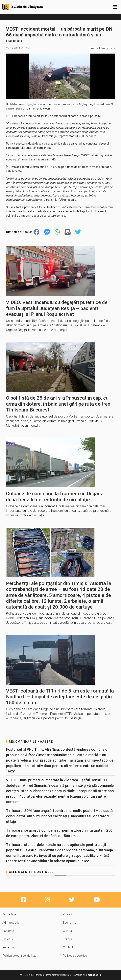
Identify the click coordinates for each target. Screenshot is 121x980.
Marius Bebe (107, 48)
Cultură (67, 931)
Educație (8, 939)
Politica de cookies (75, 956)
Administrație (11, 923)
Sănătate (8, 931)
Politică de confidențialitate (19, 956)
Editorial (68, 939)
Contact (68, 947)
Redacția (8, 947)
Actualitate (9, 914)
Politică (68, 914)
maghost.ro (94, 975)
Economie (69, 923)
